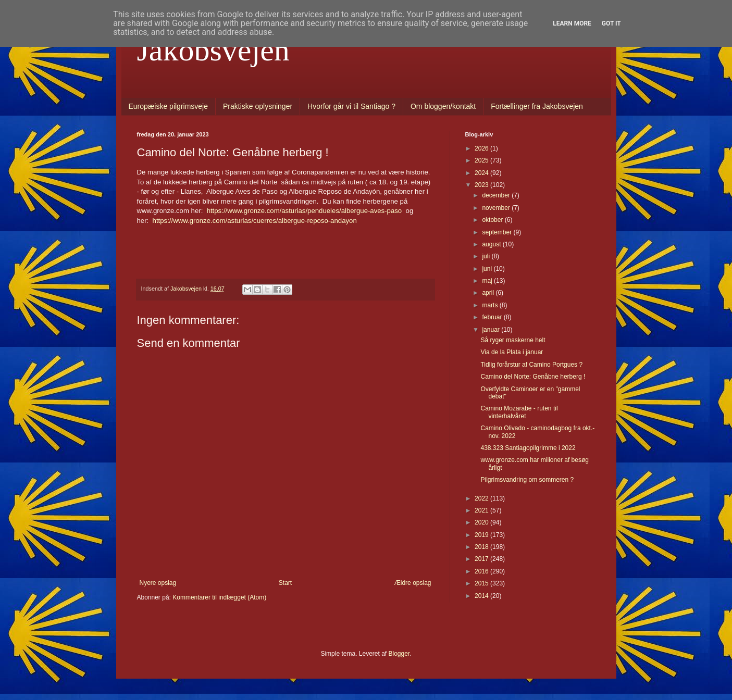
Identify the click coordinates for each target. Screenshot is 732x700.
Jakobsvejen (213, 50)
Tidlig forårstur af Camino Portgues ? (531, 365)
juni (488, 269)
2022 (482, 498)
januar (492, 330)
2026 (482, 148)
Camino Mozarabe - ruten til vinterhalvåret (519, 412)
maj (488, 281)
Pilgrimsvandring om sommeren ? (527, 480)
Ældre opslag (413, 583)
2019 (482, 535)
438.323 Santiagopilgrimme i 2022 (528, 448)
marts (491, 305)
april (489, 293)
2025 (482, 160)
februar (493, 317)
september (498, 232)
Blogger (399, 654)
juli (487, 256)
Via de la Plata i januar (512, 352)
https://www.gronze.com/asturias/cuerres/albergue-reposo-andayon (255, 221)
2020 (482, 522)
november (497, 208)
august (492, 244)
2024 (482, 173)
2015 (482, 583)
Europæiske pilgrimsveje (169, 106)
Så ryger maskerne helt (513, 340)
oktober (493, 220)
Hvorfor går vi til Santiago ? (351, 106)
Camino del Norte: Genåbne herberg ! (533, 377)
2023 (482, 185)
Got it (611, 23)
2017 (482, 559)
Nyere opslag (158, 583)
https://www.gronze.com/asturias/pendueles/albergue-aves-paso (305, 211)
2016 (482, 571)
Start (285, 583)
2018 (482, 547)
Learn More (572, 23)
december (497, 195)
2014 (482, 596)
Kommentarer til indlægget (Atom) (219, 597)
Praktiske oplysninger (258, 106)
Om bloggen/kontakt (443, 106)
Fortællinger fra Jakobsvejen (537, 106)
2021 (482, 510)
